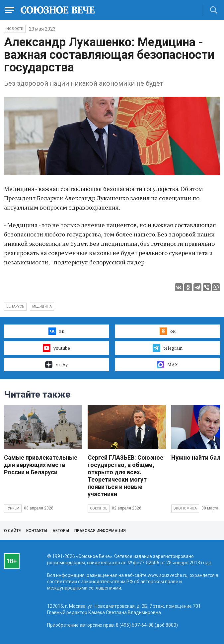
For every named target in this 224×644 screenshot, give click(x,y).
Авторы (61, 531)
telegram (167, 348)
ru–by (56, 365)
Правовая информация (100, 531)
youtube (56, 348)
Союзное (99, 508)
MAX (167, 365)
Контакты (37, 531)
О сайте (12, 531)
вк (56, 331)
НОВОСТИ (15, 29)
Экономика (185, 508)
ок (167, 331)
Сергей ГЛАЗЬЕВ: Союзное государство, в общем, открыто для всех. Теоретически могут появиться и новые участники (125, 476)
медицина (42, 306)
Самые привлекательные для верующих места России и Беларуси (41, 465)
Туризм (13, 508)
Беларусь (15, 306)
